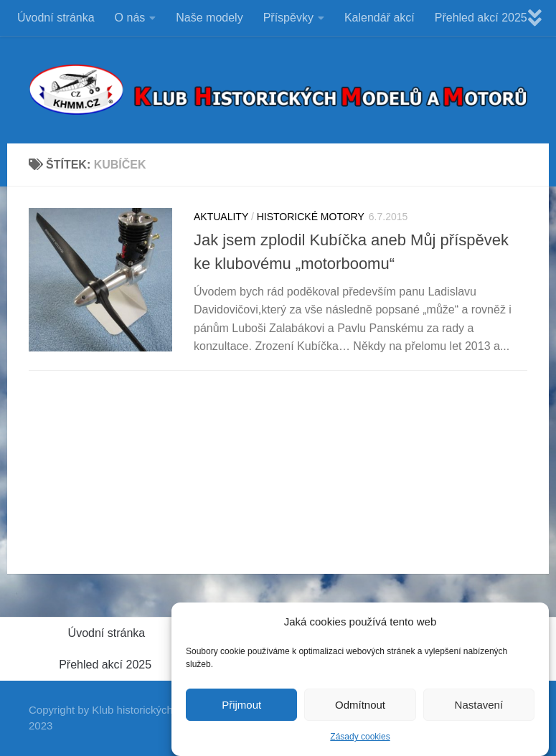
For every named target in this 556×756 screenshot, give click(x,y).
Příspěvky (288, 18)
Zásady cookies (360, 740)
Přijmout (241, 708)
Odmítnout (360, 708)
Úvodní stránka (56, 18)
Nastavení (479, 708)
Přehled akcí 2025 (481, 18)
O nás (130, 18)
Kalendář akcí (380, 18)
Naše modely (209, 18)
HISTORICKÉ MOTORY (311, 217)
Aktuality (221, 217)
